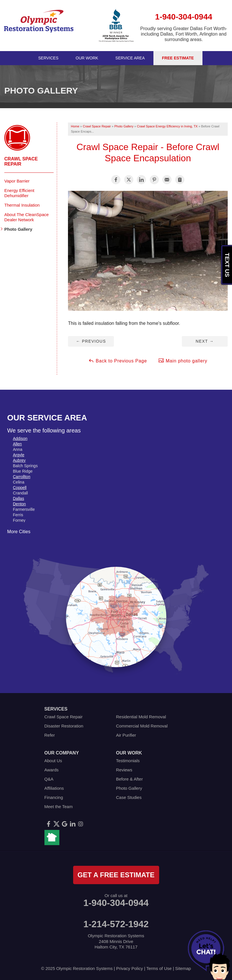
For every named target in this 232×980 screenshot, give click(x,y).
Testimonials (128, 761)
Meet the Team (59, 807)
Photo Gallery (18, 229)
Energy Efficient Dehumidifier (19, 193)
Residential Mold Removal (141, 717)
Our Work (87, 58)
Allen (17, 444)
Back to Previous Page (118, 360)
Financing (54, 797)
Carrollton (22, 477)
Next (205, 341)
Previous (91, 341)
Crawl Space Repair (21, 161)
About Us (53, 761)
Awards (52, 770)
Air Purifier (126, 735)
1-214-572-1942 (116, 924)
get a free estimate (116, 875)
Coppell (20, 488)
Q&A (49, 779)
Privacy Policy (129, 968)
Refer (50, 735)
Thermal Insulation (22, 205)
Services (48, 58)
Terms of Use (159, 968)
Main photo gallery (183, 360)
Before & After (129, 779)
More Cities (19, 532)
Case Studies (129, 797)
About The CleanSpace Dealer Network (27, 217)
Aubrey (19, 460)
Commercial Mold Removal (142, 726)
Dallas (18, 498)
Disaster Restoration (64, 726)
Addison (20, 438)
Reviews (124, 770)
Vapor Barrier (17, 181)
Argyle (19, 455)
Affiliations (54, 788)
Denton (19, 504)
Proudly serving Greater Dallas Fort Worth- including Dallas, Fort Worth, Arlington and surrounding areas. (184, 34)
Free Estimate (178, 58)
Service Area (130, 58)
